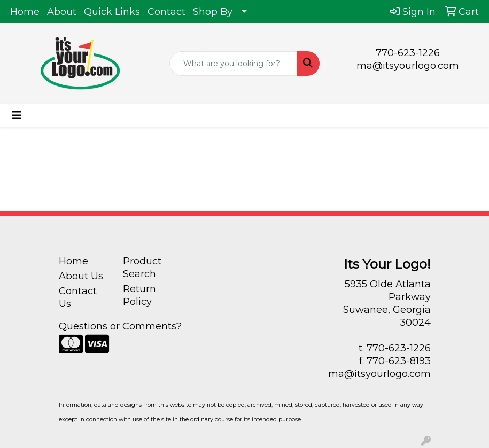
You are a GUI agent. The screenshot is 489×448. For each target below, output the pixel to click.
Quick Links (112, 12)
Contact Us (78, 297)
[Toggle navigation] (17, 115)
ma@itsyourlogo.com (408, 66)
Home (25, 12)
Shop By (213, 12)
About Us (81, 276)
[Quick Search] (233, 64)
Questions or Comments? (120, 326)
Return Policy (139, 295)
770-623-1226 (408, 53)
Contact (166, 12)
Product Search (142, 268)
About (62, 12)
